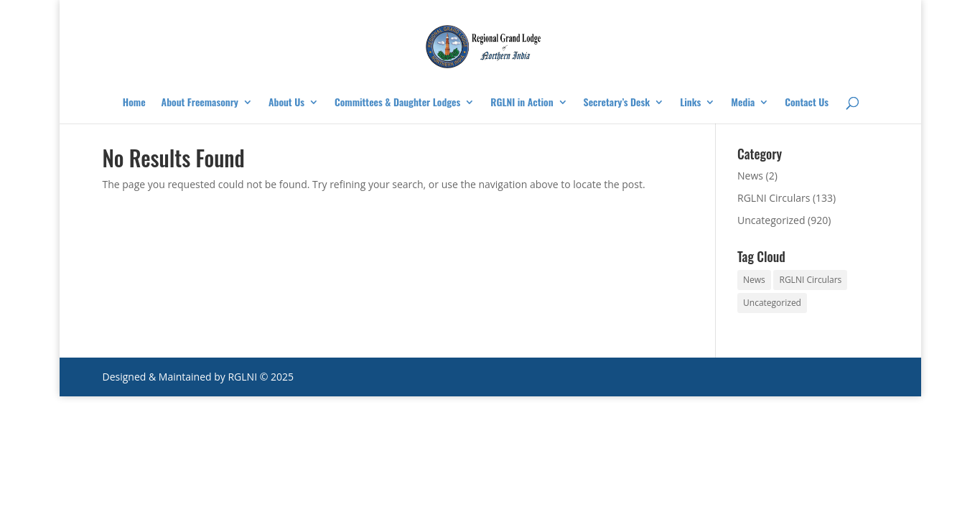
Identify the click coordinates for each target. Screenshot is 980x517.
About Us (286, 103)
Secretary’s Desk (617, 103)
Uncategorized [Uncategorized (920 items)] (772, 303)
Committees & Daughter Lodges (397, 103)
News (750, 176)
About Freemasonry (200, 103)
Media (743, 103)
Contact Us (807, 103)
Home (134, 103)
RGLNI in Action (522, 103)
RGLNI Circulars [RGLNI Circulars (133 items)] (810, 280)
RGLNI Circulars (774, 198)
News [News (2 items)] (754, 280)
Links (690, 103)
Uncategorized (771, 220)
